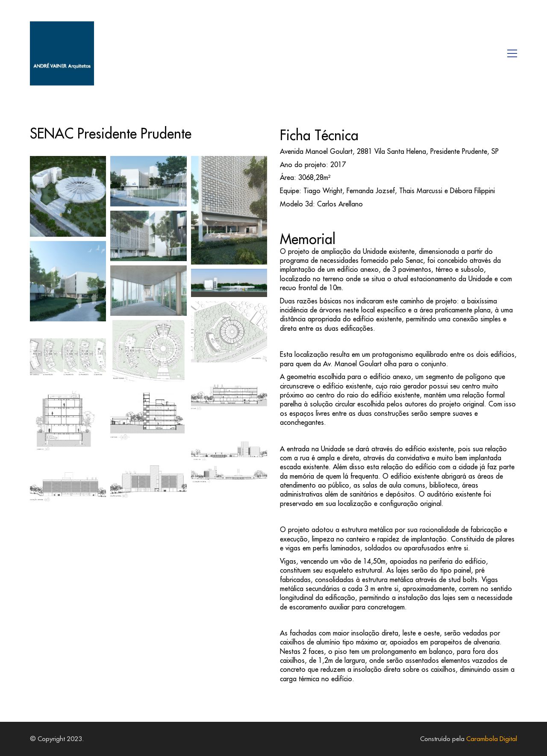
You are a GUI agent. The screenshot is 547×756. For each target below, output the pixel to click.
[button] (512, 53)
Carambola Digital (492, 739)
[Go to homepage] (62, 53)
